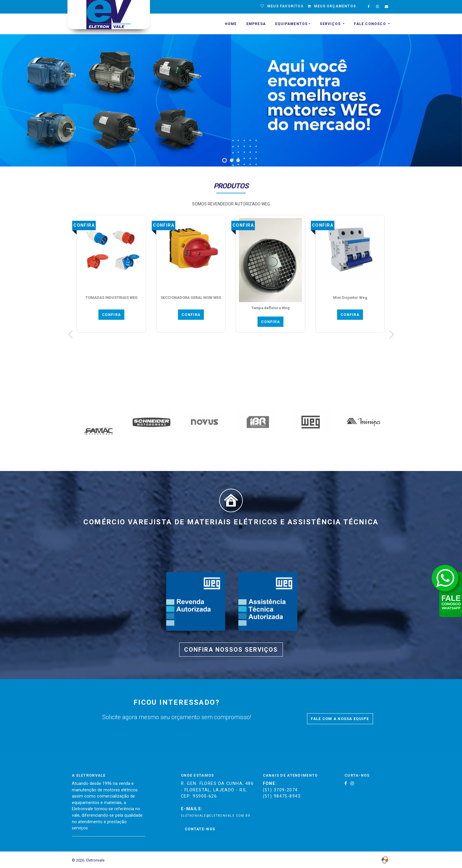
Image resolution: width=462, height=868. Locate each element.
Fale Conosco (371, 24)
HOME (231, 24)
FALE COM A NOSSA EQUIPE (340, 719)
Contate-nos (200, 829)
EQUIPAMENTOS (291, 24)
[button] (225, 160)
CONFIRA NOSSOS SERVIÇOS (231, 650)
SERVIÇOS (331, 24)
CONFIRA (111, 315)
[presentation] (70, 334)
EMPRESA (256, 24)
